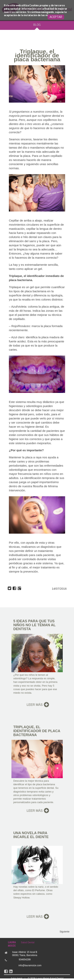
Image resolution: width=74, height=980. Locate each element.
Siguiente (65, 932)
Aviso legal (16, 978)
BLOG (37, 25)
